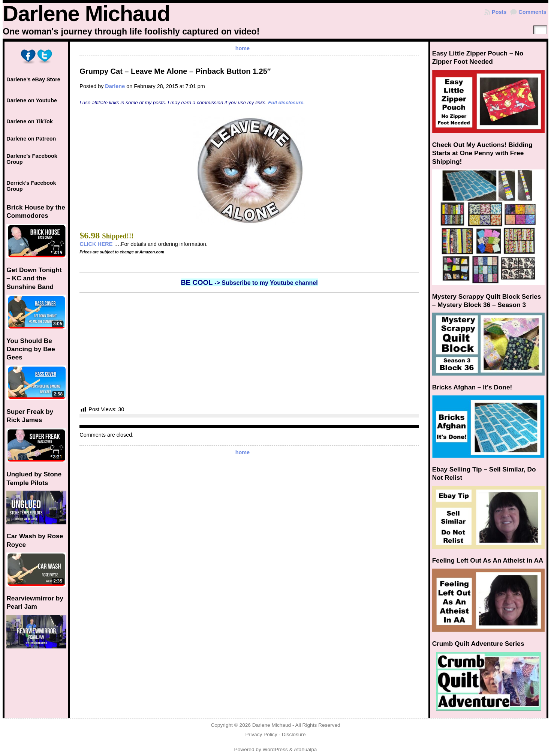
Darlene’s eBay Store (33, 79)
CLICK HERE (96, 244)
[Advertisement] (249, 349)
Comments (532, 12)
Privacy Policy (261, 734)
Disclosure (294, 734)
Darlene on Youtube (32, 100)
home (243, 48)
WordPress (275, 749)
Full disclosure (286, 103)
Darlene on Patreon (31, 139)
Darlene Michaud (86, 13)
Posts (499, 12)
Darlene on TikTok (29, 121)
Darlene (115, 86)
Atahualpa (305, 749)
